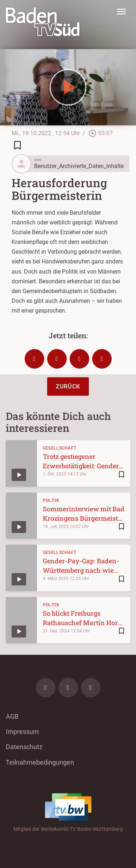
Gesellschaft (60, 448)
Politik (51, 500)
